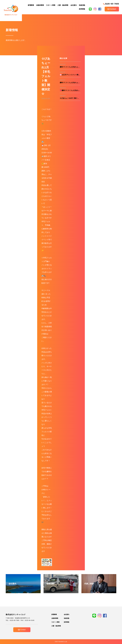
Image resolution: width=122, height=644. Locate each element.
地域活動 (82, 5)
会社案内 (74, 5)
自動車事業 (40, 5)
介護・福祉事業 (63, 5)
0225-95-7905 (111, 4)
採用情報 (82, 9)
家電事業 (31, 5)
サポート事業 (51, 5)
